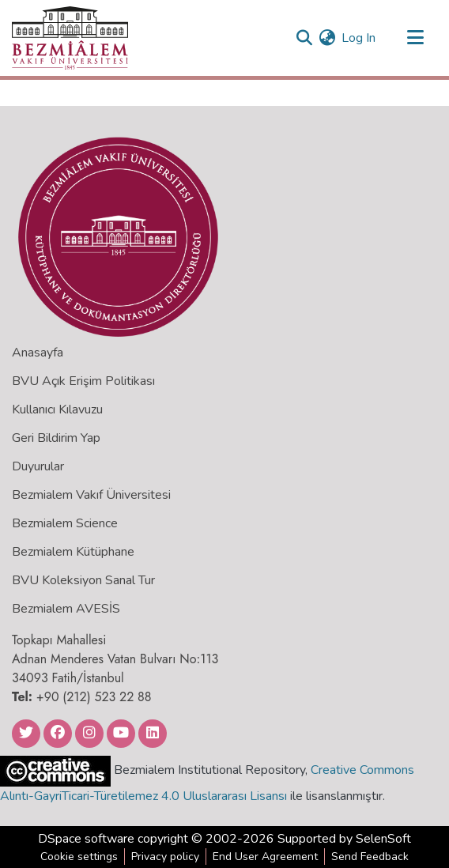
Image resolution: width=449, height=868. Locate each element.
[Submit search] (304, 38)
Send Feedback (370, 857)
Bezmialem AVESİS (66, 609)
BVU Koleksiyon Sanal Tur (83, 580)
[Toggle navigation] (415, 38)
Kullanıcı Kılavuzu (57, 409)
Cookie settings (79, 857)
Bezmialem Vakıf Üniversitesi (91, 495)
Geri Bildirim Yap (56, 438)
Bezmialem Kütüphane (73, 552)
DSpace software (86, 839)
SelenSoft (383, 839)
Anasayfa (38, 353)
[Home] (70, 38)
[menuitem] (327, 38)
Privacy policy (165, 857)
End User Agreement (265, 857)
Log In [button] (359, 38)
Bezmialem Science (65, 523)
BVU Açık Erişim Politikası (83, 381)
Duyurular (38, 466)
